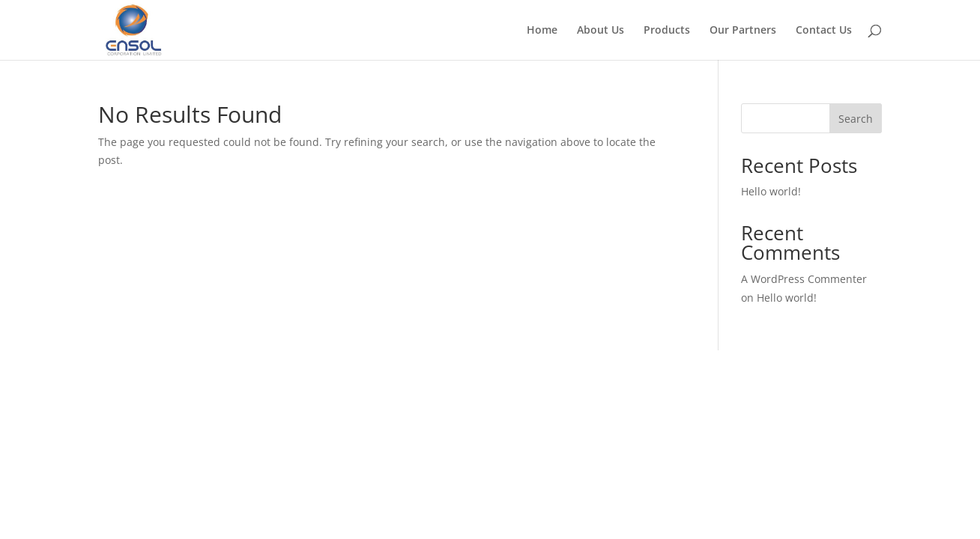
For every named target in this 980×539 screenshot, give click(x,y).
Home (542, 31)
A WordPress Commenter (804, 279)
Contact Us (824, 31)
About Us (601, 31)
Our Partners (743, 31)
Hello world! (771, 191)
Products (667, 31)
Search (856, 119)
